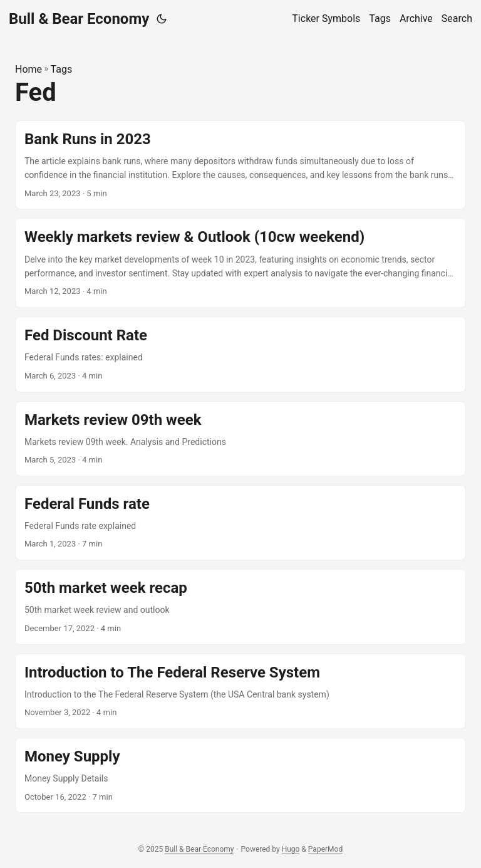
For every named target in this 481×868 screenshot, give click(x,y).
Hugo (291, 849)
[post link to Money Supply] (240, 775)
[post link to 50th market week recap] (240, 607)
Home (28, 69)
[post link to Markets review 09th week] (240, 439)
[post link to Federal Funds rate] (240, 523)
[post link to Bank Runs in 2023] (240, 165)
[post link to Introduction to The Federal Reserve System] (240, 691)
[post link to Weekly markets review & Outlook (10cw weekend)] (240, 263)
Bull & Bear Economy (79, 19)
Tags (62, 69)
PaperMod (325, 849)
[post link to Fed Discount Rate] (240, 354)
